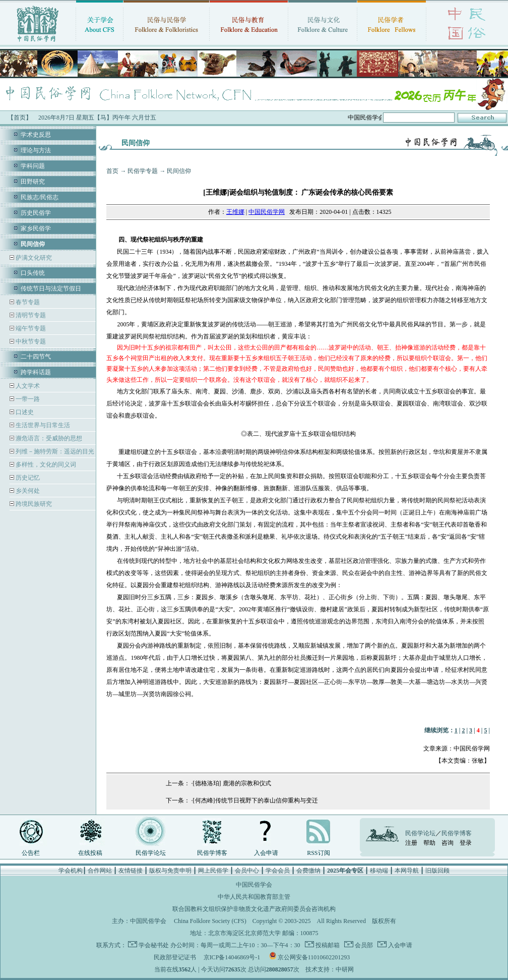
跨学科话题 (36, 372)
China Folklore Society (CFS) (210, 921)
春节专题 (27, 302)
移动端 (379, 871)
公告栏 (31, 853)
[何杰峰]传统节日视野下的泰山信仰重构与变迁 (256, 800)
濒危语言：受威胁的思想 (48, 438)
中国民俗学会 (148, 921)
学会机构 (71, 871)
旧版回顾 (437, 871)
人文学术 (27, 386)
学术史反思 (36, 135)
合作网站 (100, 871)
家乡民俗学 (36, 228)
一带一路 (27, 399)
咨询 (448, 843)
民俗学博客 (212, 853)
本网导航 (407, 871)
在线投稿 (90, 853)
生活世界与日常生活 (42, 425)
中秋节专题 (30, 341)
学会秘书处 (154, 945)
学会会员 (278, 871)
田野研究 (33, 182)
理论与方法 (36, 150)
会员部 (363, 945)
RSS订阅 (318, 853)
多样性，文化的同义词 (45, 465)
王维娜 (235, 212)
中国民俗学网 (267, 212)
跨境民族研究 (33, 504)
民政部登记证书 (175, 957)
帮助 (429, 843)
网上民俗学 (213, 871)
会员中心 (247, 871)
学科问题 (33, 166)
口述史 (24, 412)
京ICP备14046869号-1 (232, 957)
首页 (112, 171)
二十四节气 (36, 357)
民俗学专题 (143, 171)
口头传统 (33, 273)
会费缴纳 (308, 871)
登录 (466, 843)
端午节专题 (30, 328)
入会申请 (266, 853)
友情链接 (131, 871)
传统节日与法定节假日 (51, 289)
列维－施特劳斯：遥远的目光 (54, 451)
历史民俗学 (36, 213)
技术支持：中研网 (330, 969)
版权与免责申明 (170, 871)
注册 (411, 843)
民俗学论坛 (151, 853)
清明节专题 (30, 315)
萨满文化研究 (33, 258)
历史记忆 (27, 478)
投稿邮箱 (327, 945)
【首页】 (20, 118)
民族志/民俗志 (40, 197)
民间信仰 (179, 171)
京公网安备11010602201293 (314, 957)
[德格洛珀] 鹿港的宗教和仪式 (232, 783)
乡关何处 (27, 491)
